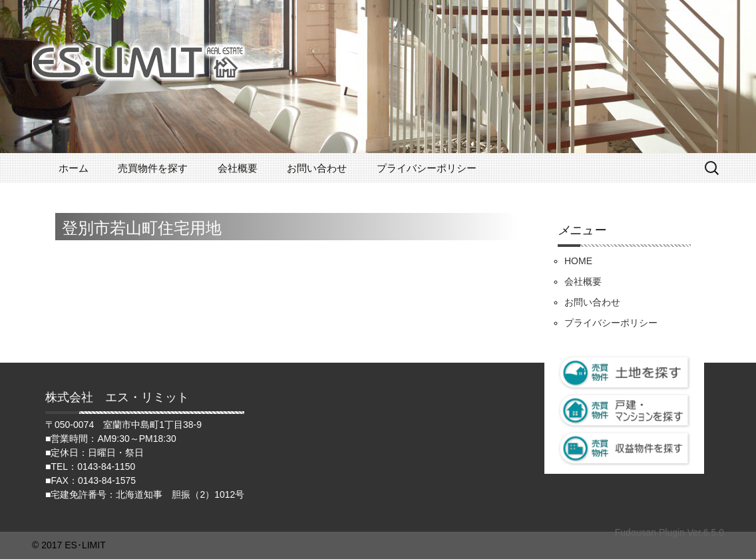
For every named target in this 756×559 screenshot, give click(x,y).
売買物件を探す (153, 168)
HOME (578, 261)
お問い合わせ (317, 168)
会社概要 (238, 168)
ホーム (74, 168)
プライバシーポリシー (427, 168)
